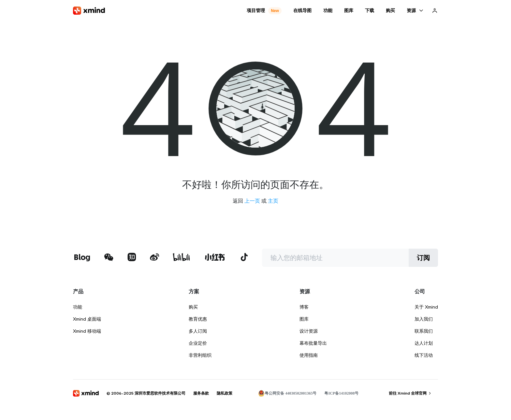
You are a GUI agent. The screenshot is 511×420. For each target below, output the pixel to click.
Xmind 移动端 (87, 331)
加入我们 (424, 319)
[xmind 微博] (154, 258)
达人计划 (424, 343)
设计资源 (309, 331)
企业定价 (198, 343)
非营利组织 (200, 355)
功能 (78, 307)
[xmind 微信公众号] (109, 257)
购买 (193, 307)
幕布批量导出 (313, 343)
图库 (304, 319)
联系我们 (424, 331)
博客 (304, 307)
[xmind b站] (182, 258)
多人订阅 (198, 331)
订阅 (423, 258)
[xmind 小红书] (215, 257)
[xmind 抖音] (244, 257)
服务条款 (201, 393)
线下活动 (424, 355)
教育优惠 (198, 319)
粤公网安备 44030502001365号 (287, 393)
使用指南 (309, 355)
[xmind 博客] (82, 258)
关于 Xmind (426, 307)
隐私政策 (225, 393)
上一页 (252, 201)
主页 (273, 201)
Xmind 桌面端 (87, 319)
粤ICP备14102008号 (341, 393)
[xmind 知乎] (132, 258)
